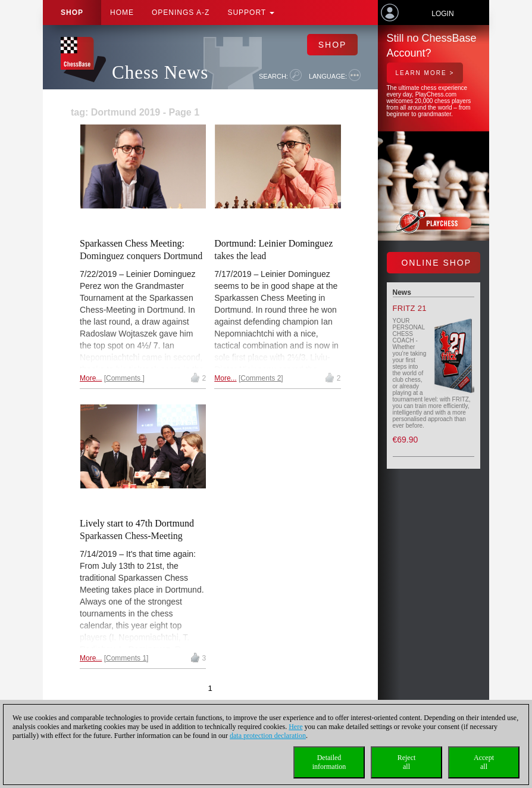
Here (295, 727)
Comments (124, 378)
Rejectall (407, 762)
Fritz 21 (410, 308)
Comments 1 (126, 658)
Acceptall (484, 762)
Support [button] (251, 13)
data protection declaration (268, 736)
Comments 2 (261, 378)
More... (91, 378)
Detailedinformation (329, 762)
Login (442, 14)
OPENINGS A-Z (181, 13)
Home (122, 13)
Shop (72, 13)
